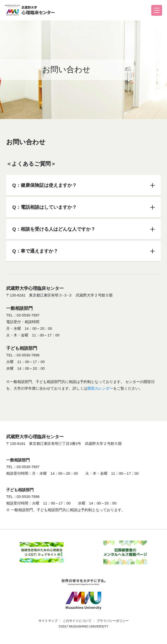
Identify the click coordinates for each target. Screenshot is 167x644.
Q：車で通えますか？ (83, 251)
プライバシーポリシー (113, 621)
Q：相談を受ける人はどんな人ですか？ (83, 229)
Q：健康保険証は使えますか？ (83, 185)
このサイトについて (77, 621)
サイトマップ (48, 621)
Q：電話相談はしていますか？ (83, 207)
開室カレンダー (100, 388)
